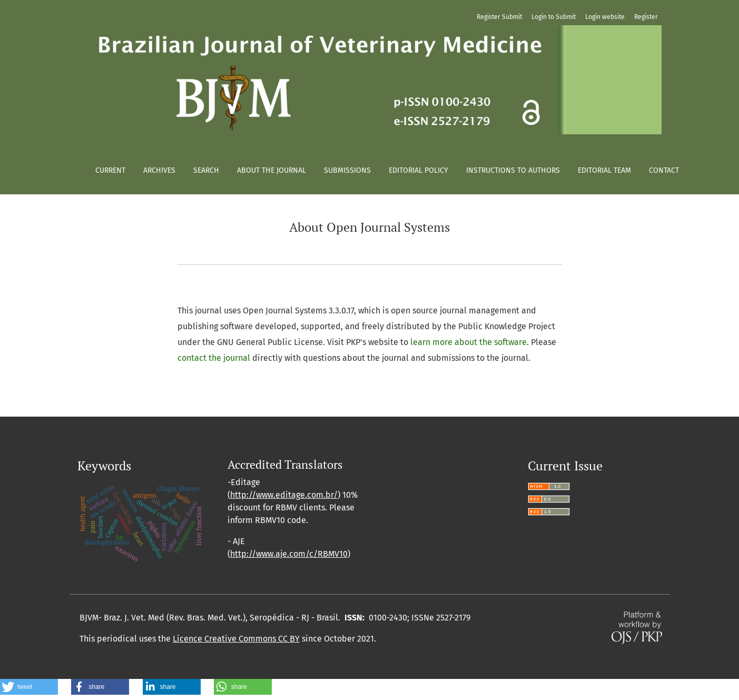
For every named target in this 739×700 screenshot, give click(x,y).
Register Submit (499, 17)
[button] (29, 687)
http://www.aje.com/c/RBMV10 (289, 554)
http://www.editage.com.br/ (284, 495)
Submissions (347, 170)
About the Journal (272, 170)
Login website (605, 17)
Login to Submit (554, 17)
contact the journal (214, 358)
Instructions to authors (513, 170)
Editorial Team (604, 170)
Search (206, 170)
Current (110, 170)
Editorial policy (418, 170)
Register (646, 17)
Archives (159, 170)
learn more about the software (469, 342)
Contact (664, 170)
